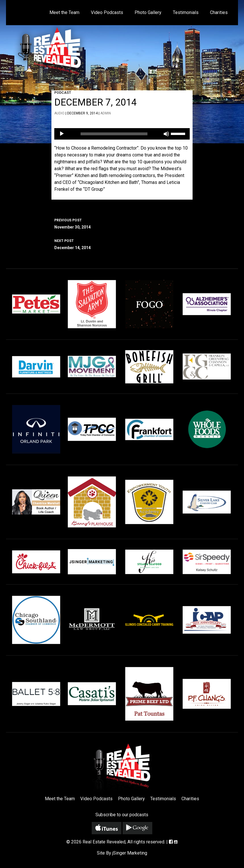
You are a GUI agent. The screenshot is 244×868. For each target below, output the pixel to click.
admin (106, 113)
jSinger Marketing (130, 853)
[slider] (114, 134)
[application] (122, 134)
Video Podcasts (107, 12)
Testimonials (186, 12)
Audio (59, 113)
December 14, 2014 (122, 244)
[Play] (62, 134)
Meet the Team (64, 12)
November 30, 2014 (122, 223)
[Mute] (166, 134)
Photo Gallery (148, 12)
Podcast (63, 93)
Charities (219, 12)
